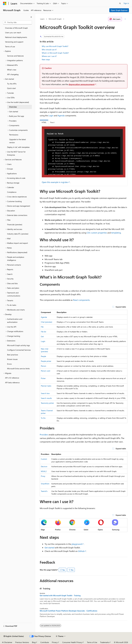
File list (44, 332)
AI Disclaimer (7, 642)
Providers (44, 435)
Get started (49, 548)
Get (42, 336)
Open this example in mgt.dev (55, 182)
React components (81, 300)
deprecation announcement (82, 84)
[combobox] (17, 22)
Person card (45, 371)
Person (44, 366)
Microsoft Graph (55, 19)
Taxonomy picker (47, 403)
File (42, 327)
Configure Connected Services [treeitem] (19, 350)
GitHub (81, 551)
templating (116, 233)
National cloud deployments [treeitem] (16, 37)
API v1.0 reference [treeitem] (12, 378)
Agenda (61, 115)
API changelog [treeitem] (13, 74)
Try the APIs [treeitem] (12, 84)
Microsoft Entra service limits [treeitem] (18, 368)
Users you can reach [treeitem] (13, 33)
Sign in (126, 3)
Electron (44, 466)
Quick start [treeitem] (11, 88)
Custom (44, 459)
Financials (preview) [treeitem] (15, 224)
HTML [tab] (44, 122)
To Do (43, 418)
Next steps (46, 59)
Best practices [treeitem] (13, 355)
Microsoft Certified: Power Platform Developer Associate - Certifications (68, 611)
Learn (42, 19)
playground (77, 544)
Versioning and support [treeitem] (14, 42)
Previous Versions (22, 642)
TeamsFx (44, 491)
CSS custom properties (97, 233)
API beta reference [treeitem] (12, 382)
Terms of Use (92, 642)
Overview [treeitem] (13, 107)
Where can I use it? (49, 56)
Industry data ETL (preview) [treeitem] (18, 234)
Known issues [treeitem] (12, 359)
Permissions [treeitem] (14, 135)
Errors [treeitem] (9, 364)
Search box (45, 393)
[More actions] (125, 19)
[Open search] (120, 3)
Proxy (43, 476)
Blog (34, 642)
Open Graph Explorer (119, 10)
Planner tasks (46, 386)
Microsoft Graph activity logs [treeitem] (18, 345)
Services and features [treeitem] (15, 56)
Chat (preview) (47, 322)
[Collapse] (31, 17)
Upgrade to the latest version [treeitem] (18, 141)
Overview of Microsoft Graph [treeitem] (16, 28)
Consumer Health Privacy (72, 642)
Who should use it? (49, 50)
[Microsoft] (5, 3)
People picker (46, 361)
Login (51, 115)
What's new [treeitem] (12, 70)
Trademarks (105, 642)
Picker (43, 378)
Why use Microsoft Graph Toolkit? (55, 46)
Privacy (55, 642)
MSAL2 (44, 471)
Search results (46, 398)
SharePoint (45, 484)
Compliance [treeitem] (12, 192)
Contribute (45, 642)
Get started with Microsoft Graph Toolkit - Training (60, 596)
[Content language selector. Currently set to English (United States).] (14, 636)
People (43, 356)
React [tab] (52, 122)
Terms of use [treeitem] (10, 46)
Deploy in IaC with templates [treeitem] (18, 147)
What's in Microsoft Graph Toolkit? (55, 53)
